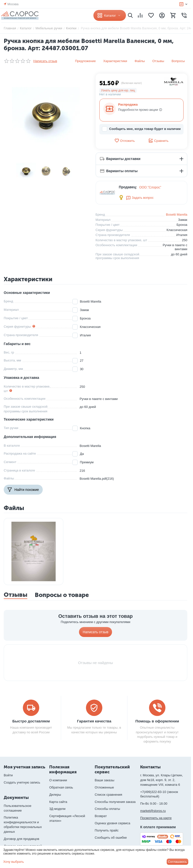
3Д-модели (57, 809)
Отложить (124, 141)
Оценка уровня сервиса (112, 823)
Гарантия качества (94, 721)
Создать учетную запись (22, 782)
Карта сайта (58, 802)
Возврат (101, 816)
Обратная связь (61, 787)
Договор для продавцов (21, 839)
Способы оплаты (107, 809)
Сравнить (158, 141)
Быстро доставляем (31, 721)
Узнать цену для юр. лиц (118, 90)
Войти (8, 775)
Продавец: (128, 187)
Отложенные (104, 787)
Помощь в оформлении (157, 721)
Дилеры (55, 795)
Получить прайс (107, 830)
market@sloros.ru (153, 811)
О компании (58, 780)
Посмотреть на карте (156, 818)
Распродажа (128, 104)
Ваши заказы (104, 780)
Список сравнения (108, 795)
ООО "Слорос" (150, 187)
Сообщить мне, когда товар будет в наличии (141, 129)
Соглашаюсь (177, 862)
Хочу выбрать (14, 862)
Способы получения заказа (115, 802)
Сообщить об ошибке (111, 838)
